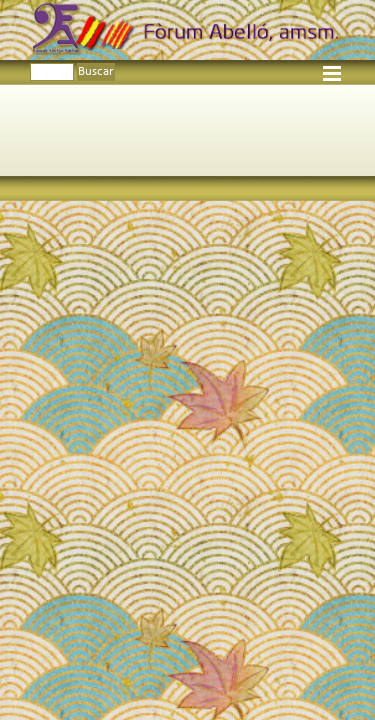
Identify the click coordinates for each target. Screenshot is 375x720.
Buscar (96, 71)
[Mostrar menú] (332, 73)
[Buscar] (52, 72)
